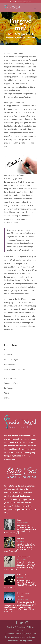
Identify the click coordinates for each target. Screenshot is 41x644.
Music (6, 393)
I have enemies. (10, 365)
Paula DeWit (15, 34)
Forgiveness (11, 38)
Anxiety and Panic (11, 383)
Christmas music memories (15, 370)
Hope (6, 350)
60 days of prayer (11, 360)
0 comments (30, 38)
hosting (23, 641)
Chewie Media (10, 637)
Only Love (8, 355)
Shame (20, 38)
